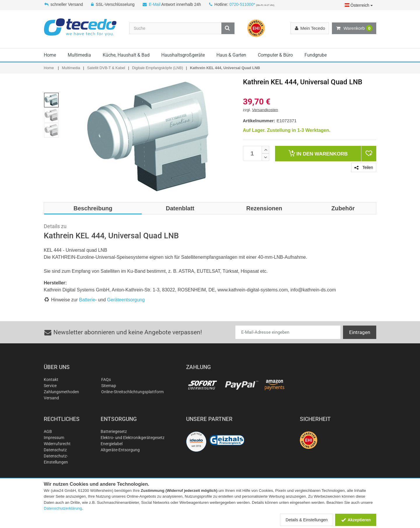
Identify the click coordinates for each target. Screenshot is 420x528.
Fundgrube (316, 55)
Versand (51, 398)
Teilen (364, 167)
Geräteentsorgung (126, 300)
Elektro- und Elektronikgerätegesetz (133, 438)
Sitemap (109, 386)
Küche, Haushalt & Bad (126, 55)
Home (50, 55)
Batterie (87, 300)
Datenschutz (55, 450)
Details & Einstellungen (307, 520)
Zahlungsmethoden (61, 392)
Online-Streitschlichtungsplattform (132, 392)
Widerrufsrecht (57, 444)
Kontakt (51, 380)
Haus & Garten (231, 55)
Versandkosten (265, 110)
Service (50, 386)
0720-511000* (242, 4)
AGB (48, 431)
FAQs (106, 380)
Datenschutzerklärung (63, 508)
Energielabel (112, 444)
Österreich (359, 5)
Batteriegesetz (114, 431)
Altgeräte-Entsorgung (120, 450)
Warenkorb (354, 28)
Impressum (54, 438)
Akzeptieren (356, 520)
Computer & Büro (275, 55)
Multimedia (79, 55)
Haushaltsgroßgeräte (183, 55)
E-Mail (155, 4)
